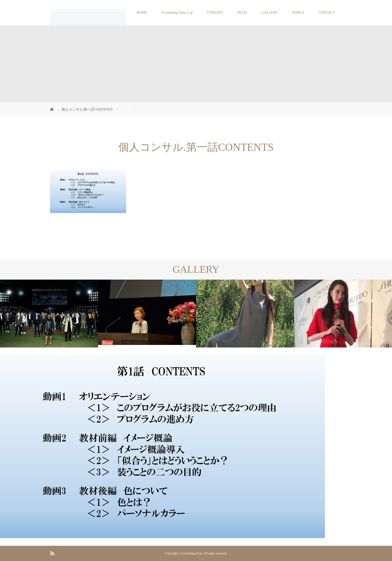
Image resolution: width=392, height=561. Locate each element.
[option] (49, 314)
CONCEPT (215, 13)
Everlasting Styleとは (177, 13)
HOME (142, 13)
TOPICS (298, 13)
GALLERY (269, 13)
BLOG (242, 13)
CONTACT (327, 13)
